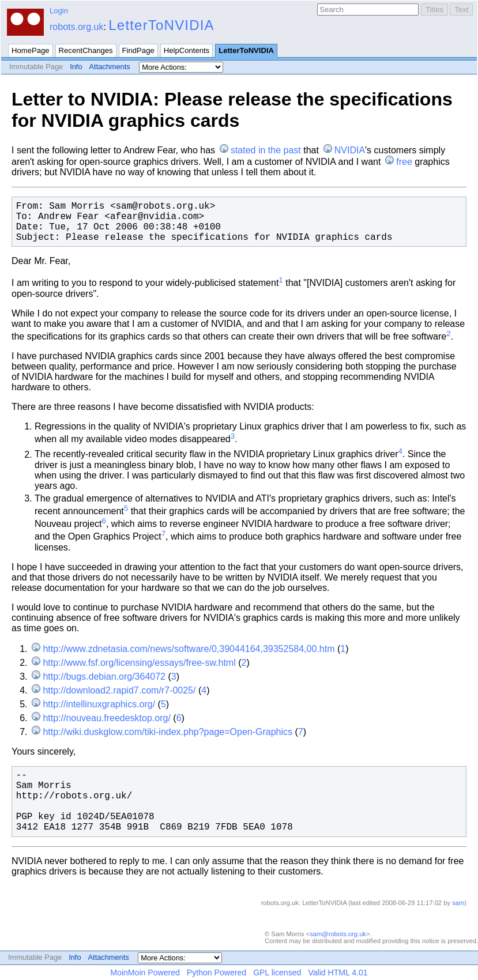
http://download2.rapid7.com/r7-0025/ (119, 690)
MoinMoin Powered (145, 973)
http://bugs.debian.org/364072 (104, 676)
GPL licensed (277, 973)
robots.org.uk (76, 27)
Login (59, 11)
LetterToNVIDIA (161, 25)
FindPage (138, 50)
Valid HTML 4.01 (338, 973)
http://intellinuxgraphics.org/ (99, 704)
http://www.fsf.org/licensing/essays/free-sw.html (139, 663)
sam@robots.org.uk (338, 934)
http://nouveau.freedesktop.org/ (106, 718)
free (404, 162)
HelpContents (187, 50)
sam (458, 903)
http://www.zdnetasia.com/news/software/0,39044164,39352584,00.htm (189, 649)
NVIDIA (350, 150)
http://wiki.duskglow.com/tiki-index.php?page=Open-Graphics (168, 732)
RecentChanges (86, 50)
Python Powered (217, 973)
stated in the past (266, 150)
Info (76, 67)
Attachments (110, 67)
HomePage (31, 50)
